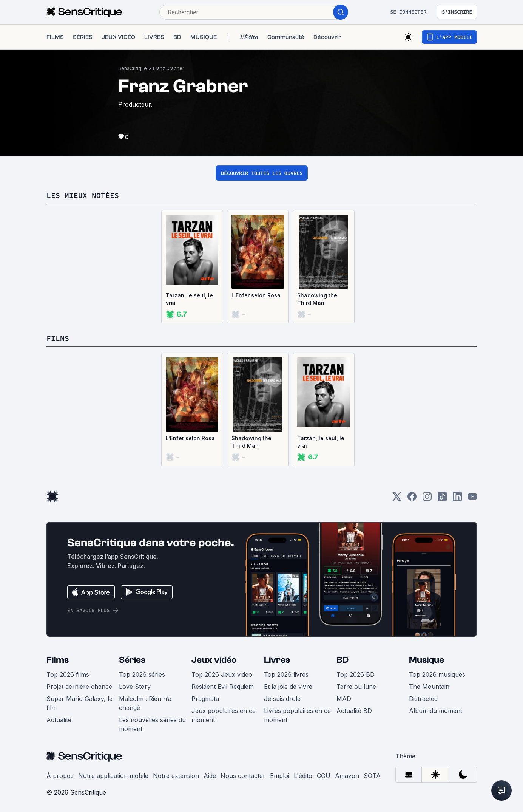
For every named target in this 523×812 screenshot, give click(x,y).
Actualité (59, 720)
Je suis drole (282, 699)
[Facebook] (412, 499)
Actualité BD (354, 711)
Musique (427, 660)
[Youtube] (472, 499)
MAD (344, 699)
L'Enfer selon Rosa (256, 295)
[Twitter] (397, 499)
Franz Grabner (168, 68)
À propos (60, 776)
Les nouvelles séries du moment (152, 724)
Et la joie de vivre (288, 687)
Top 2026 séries (142, 674)
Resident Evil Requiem (223, 687)
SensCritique (133, 68)
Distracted (423, 699)
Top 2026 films (68, 674)
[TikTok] (442, 499)
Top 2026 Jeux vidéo (222, 674)
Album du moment (436, 711)
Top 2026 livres (286, 674)
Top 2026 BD (356, 674)
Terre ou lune (356, 687)
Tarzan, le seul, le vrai (189, 299)
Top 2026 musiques (437, 674)
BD (342, 660)
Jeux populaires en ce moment (224, 715)
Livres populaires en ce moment (297, 715)
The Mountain (429, 687)
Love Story (135, 687)
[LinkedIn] (457, 499)
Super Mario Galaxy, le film (79, 703)
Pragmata (205, 699)
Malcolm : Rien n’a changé (145, 703)
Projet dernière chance (79, 687)
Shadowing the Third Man (317, 299)
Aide (210, 776)
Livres (277, 660)
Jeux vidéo (214, 660)
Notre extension (176, 776)
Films (58, 660)
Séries (132, 660)
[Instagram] (427, 499)
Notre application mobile (113, 776)
